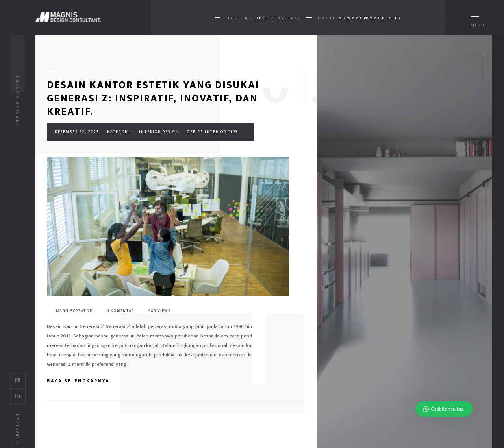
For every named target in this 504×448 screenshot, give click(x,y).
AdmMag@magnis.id (370, 18)
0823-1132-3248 (279, 18)
